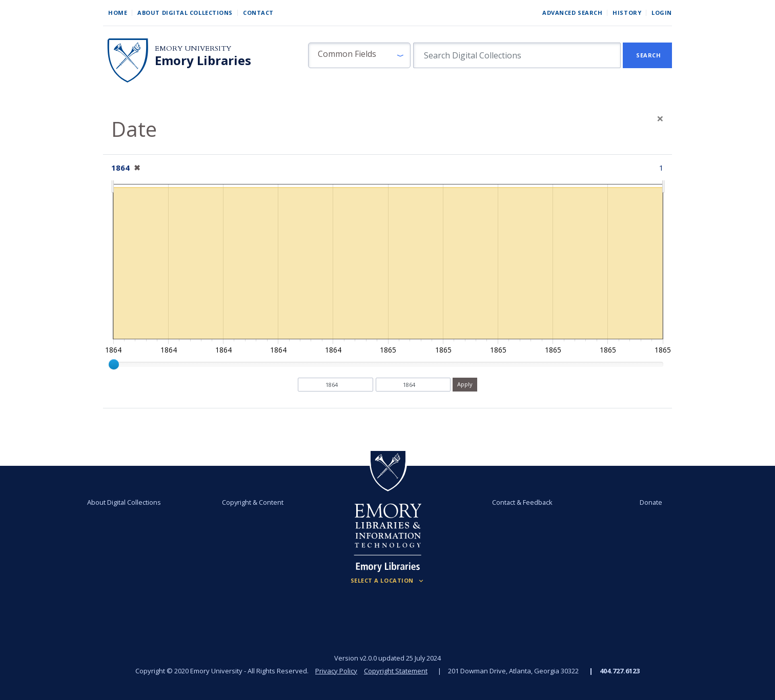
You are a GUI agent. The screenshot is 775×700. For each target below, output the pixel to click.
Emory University (193, 48)
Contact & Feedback (522, 502)
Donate (651, 502)
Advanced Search (572, 13)
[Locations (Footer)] (388, 581)
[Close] (660, 118)
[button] (359, 55)
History (627, 13)
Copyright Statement (396, 671)
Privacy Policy (336, 671)
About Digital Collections (185, 13)
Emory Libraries (203, 60)
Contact (258, 13)
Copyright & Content (253, 502)
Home (118, 13)
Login (662, 13)
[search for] (517, 55)
